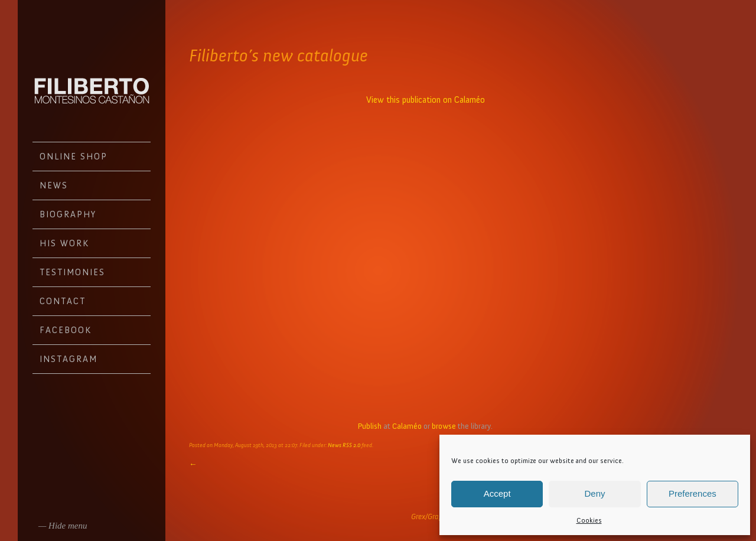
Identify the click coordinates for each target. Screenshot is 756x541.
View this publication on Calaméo (426, 100)
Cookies (589, 520)
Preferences (693, 493)
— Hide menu (63, 526)
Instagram (69, 359)
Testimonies (72, 272)
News (54, 185)
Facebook (66, 330)
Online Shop (74, 157)
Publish (370, 426)
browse (444, 426)
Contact (63, 301)
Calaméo (407, 426)
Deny (594, 493)
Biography (68, 214)
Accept (497, 493)
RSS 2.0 (351, 445)
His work (64, 243)
